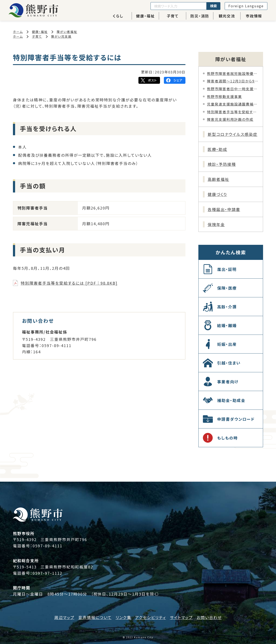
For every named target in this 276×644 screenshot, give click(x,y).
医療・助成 (217, 149)
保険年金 (216, 224)
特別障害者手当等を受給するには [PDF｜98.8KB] (69, 283)
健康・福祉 (145, 16)
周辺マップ (64, 617)
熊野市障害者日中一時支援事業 (233, 89)
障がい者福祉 (67, 32)
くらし (118, 16)
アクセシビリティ (151, 617)
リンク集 (123, 617)
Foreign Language (246, 6)
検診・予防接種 (222, 164)
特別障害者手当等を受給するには (233, 112)
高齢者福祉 (218, 179)
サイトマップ (181, 617)
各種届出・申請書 (224, 209)
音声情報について (95, 617)
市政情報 (254, 16)
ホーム (18, 32)
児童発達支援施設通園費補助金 (233, 104)
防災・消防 (200, 16)
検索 (213, 6)
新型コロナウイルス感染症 (233, 134)
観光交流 (227, 16)
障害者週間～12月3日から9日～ (233, 81)
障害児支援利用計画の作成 (230, 119)
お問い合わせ (209, 617)
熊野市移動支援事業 (224, 96)
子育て (173, 16)
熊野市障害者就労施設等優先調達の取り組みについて (233, 73)
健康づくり (217, 194)
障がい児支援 (61, 36)
